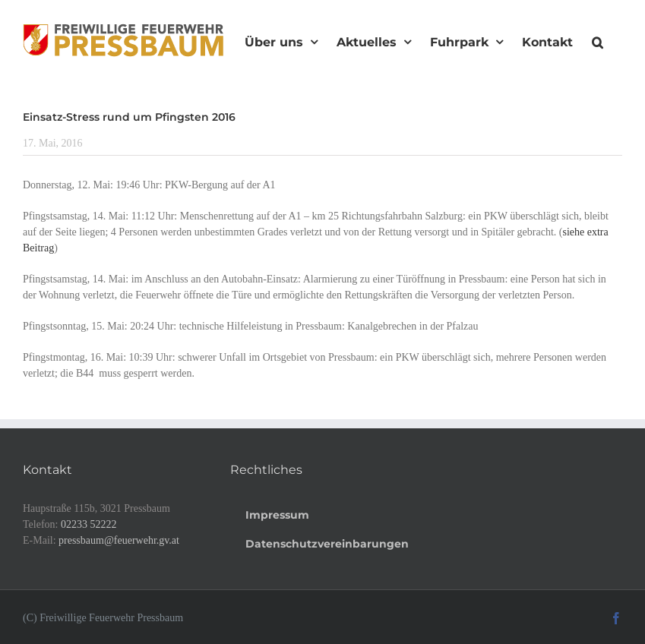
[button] (598, 40)
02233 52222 (89, 524)
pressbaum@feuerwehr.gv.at (119, 540)
